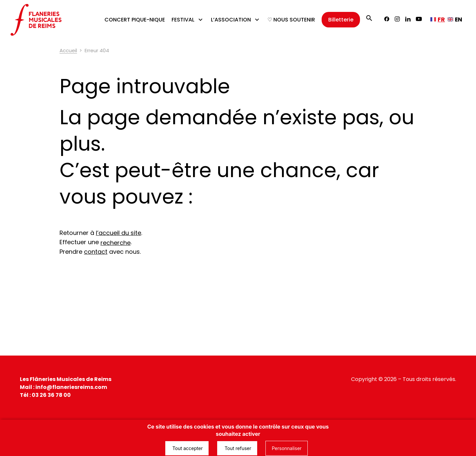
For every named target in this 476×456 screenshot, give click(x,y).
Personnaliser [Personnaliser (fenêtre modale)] (287, 448)
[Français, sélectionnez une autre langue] (438, 19)
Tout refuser (237, 448)
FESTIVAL (183, 20)
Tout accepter (187, 448)
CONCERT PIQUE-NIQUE (135, 20)
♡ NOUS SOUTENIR (291, 20)
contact (96, 252)
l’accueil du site (119, 233)
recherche (116, 243)
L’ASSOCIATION (231, 20)
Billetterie (341, 20)
